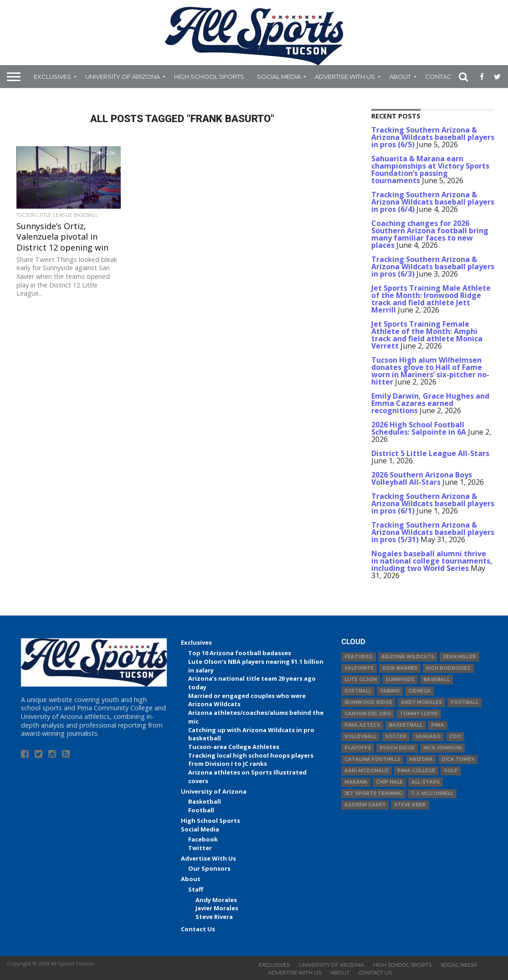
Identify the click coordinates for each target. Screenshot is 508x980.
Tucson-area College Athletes (234, 747)
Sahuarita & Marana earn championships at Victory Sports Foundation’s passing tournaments (430, 169)
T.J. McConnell (432, 793)
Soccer (396, 736)
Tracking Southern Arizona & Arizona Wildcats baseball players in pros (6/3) (433, 267)
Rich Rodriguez (448, 668)
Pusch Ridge (397, 748)
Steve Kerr (410, 805)
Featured (359, 657)
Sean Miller (459, 657)
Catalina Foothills (372, 759)
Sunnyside (400, 680)
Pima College (416, 771)
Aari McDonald (367, 771)
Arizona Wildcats (408, 657)
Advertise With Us (345, 77)
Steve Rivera (214, 917)
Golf (451, 771)
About (400, 77)
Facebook (203, 839)
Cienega (419, 691)
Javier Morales (217, 908)
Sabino (390, 691)
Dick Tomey (458, 759)
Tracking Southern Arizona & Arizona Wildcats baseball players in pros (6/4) (433, 202)
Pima (438, 725)
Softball (358, 691)
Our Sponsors (209, 868)
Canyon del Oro (368, 714)
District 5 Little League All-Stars (430, 453)
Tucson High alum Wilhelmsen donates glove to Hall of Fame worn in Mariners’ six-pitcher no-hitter (430, 371)
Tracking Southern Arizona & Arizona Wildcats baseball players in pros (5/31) (433, 532)
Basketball (205, 801)
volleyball (360, 736)
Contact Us (445, 77)
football (464, 702)
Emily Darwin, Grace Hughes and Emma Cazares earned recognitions (430, 403)
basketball (405, 725)
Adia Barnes (400, 668)
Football (201, 810)
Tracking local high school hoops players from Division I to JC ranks (251, 760)
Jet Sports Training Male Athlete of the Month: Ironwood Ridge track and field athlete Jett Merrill (431, 299)
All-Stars (426, 782)
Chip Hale (389, 782)
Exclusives (52, 77)
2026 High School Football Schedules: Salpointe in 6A (419, 428)
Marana (356, 782)
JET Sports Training (373, 793)
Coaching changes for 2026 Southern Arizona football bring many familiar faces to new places (430, 234)
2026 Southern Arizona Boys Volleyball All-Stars (422, 478)
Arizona (421, 759)
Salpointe (359, 668)
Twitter (200, 848)
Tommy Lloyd (419, 714)
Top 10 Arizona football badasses (240, 653)
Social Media (279, 77)
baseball (436, 680)
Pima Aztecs (362, 725)
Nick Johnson (442, 748)
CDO (455, 736)
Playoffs (358, 748)
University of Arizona (123, 77)
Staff (196, 889)
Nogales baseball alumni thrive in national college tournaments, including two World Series (432, 561)
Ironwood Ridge (368, 702)
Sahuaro (428, 736)
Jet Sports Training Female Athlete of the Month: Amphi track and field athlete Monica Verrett (427, 335)
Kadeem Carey (365, 805)
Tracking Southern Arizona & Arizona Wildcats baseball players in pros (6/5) (433, 137)
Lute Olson (361, 680)
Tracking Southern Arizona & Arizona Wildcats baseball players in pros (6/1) (433, 503)
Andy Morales (216, 900)
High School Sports (209, 77)
